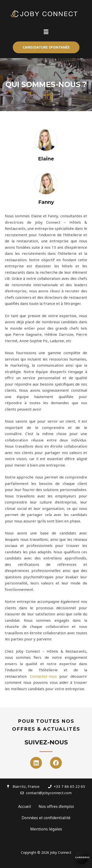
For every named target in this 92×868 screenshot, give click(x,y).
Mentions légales (46, 829)
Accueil (25, 806)
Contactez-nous (43, 676)
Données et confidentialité (46, 818)
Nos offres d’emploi (56, 806)
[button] (46, 47)
